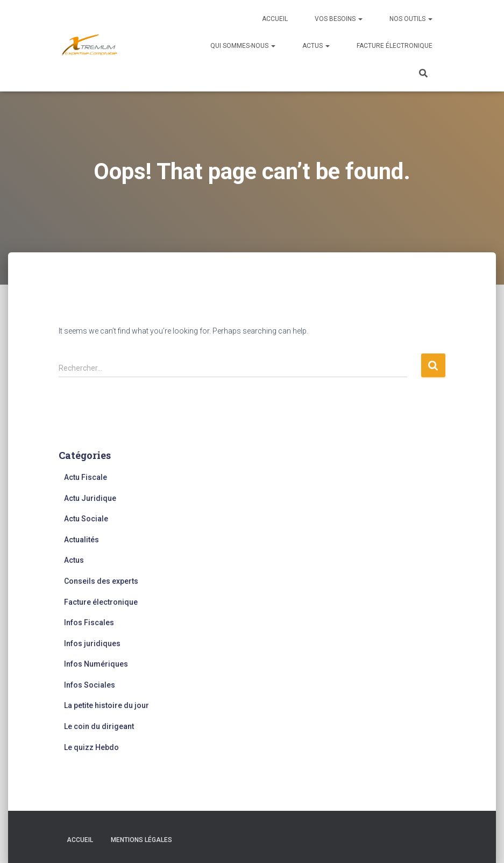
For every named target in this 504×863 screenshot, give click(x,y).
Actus (316, 46)
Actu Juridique (90, 498)
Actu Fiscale (86, 477)
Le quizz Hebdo (91, 747)
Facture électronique (395, 46)
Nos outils (411, 19)
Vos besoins (339, 19)
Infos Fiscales (89, 623)
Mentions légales (141, 840)
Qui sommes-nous (243, 46)
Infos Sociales (90, 685)
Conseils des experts (101, 581)
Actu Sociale (86, 519)
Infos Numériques (96, 664)
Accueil (275, 19)
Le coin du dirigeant (99, 726)
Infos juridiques (92, 643)
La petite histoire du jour (107, 705)
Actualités (81, 540)
